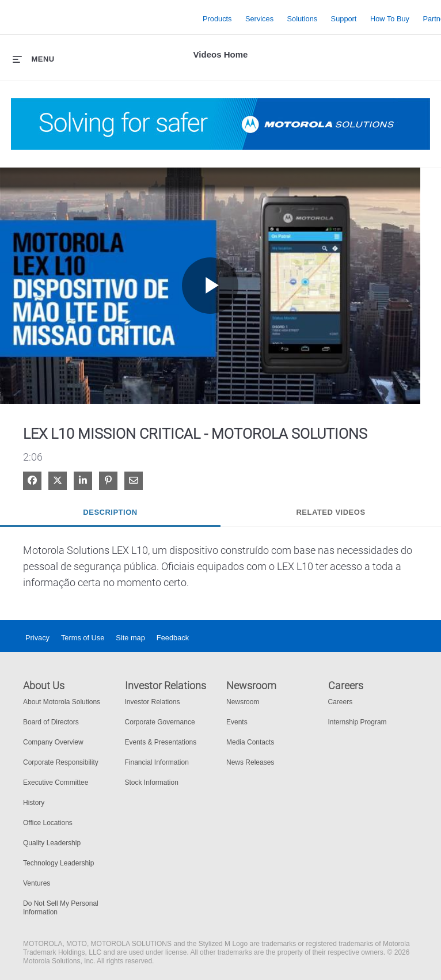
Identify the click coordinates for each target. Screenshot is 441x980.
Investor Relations (153, 702)
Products (217, 18)
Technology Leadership (58, 863)
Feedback (173, 638)
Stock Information (152, 783)
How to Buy (390, 18)
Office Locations (48, 823)
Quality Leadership (52, 843)
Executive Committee (56, 783)
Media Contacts (250, 742)
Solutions (303, 18)
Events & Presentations (161, 742)
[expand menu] (34, 59)
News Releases (250, 762)
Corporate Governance (160, 722)
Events (237, 722)
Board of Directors (51, 722)
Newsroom (243, 702)
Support (344, 18)
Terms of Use (83, 638)
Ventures (37, 883)
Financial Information (157, 762)
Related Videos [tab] (330, 512)
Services (259, 18)
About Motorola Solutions (62, 702)
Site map (130, 638)
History (34, 803)
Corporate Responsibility (61, 762)
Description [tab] (110, 512)
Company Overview (53, 742)
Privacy (37, 638)
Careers (341, 702)
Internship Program (358, 722)
